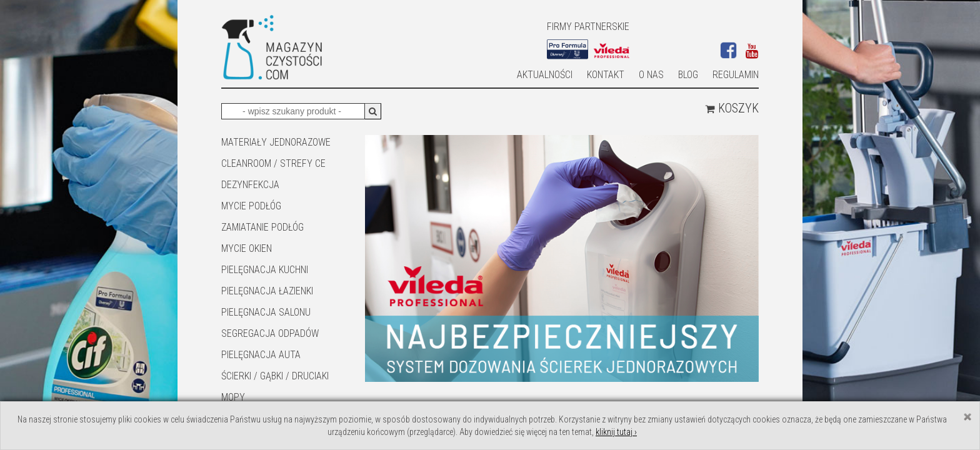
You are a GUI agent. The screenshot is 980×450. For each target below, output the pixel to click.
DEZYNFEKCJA (250, 185)
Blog (688, 75)
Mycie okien (247, 248)
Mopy (233, 397)
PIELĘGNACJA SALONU (266, 312)
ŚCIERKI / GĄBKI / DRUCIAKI (275, 376)
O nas (651, 75)
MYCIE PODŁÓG (251, 206)
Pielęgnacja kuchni (265, 270)
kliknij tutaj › (616, 432)
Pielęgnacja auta (261, 355)
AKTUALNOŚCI (545, 75)
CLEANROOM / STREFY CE (273, 163)
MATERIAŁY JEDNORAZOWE (276, 142)
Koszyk (732, 108)
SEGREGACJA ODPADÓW (270, 333)
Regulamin (736, 75)
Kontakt (606, 75)
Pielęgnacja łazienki (267, 291)
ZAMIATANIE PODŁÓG (262, 227)
